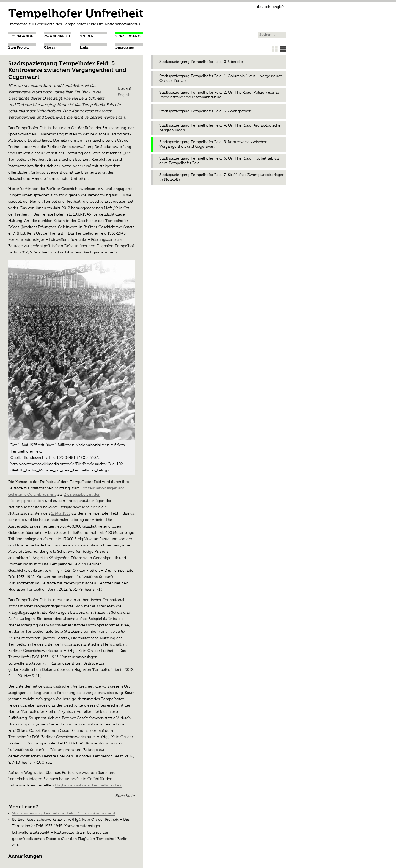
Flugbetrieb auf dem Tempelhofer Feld (89, 785)
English (279, 7)
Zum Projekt (19, 48)
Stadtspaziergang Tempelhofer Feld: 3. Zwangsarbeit (206, 111)
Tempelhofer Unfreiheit (76, 14)
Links (84, 48)
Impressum (125, 48)
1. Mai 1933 (61, 513)
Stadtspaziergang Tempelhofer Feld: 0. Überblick (202, 62)
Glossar (50, 48)
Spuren (87, 36)
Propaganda (21, 36)
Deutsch (264, 7)
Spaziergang (128, 36)
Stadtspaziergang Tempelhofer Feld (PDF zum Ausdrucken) (64, 813)
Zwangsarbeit (58, 36)
